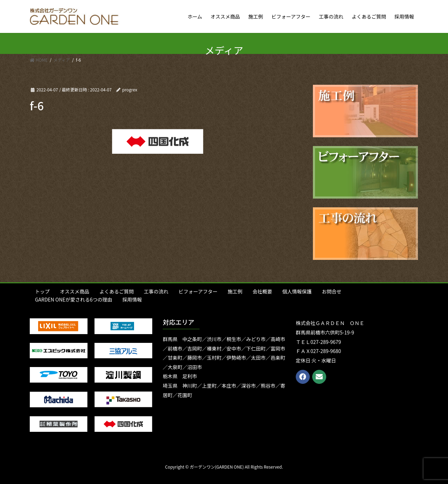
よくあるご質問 (117, 291)
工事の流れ (156, 291)
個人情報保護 (297, 291)
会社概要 (262, 291)
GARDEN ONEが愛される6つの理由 (74, 299)
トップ (42, 291)
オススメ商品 (75, 291)
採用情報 (132, 299)
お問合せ (331, 291)
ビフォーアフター (198, 291)
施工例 (235, 291)
